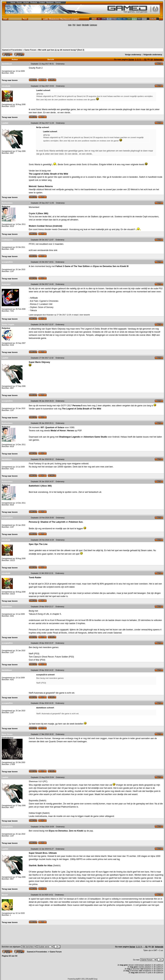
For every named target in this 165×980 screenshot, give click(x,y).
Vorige (131, 59)
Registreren (54, 19)
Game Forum (30, 50)
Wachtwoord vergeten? (70, 19)
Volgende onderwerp (153, 55)
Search (79, 25)
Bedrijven (50, 3)
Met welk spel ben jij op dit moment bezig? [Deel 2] (61, 50)
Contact (42, 3)
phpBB (78, 979)
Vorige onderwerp (133, 55)
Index (70, 25)
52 (145, 59)
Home (13, 3)
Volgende (158, 59)
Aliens (53, 899)
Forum (19, 3)
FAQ (74, 25)
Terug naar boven (10, 80)
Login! (46, 19)
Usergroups (93, 25)
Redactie (34, 3)
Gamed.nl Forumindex (12, 50)
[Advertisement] (82, 37)
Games (58, 3)
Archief (26, 3)
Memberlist (85, 25)
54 (152, 59)
